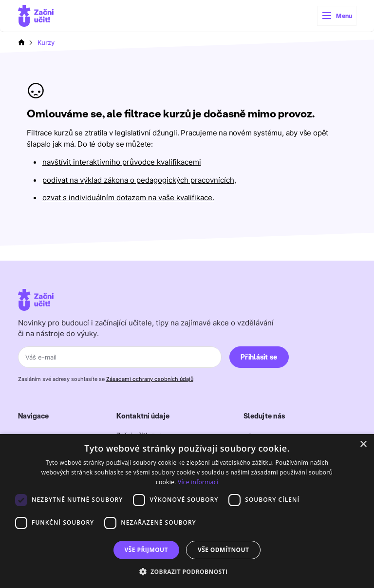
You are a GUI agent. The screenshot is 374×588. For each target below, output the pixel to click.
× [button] (363, 445)
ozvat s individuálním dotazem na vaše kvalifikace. (128, 198)
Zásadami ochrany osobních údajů (150, 379)
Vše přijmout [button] (146, 550)
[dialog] (187, 511)
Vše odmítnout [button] (223, 550)
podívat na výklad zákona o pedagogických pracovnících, (139, 180)
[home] (36, 16)
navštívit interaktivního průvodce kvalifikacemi (122, 162)
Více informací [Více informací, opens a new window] (198, 482)
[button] (337, 16)
